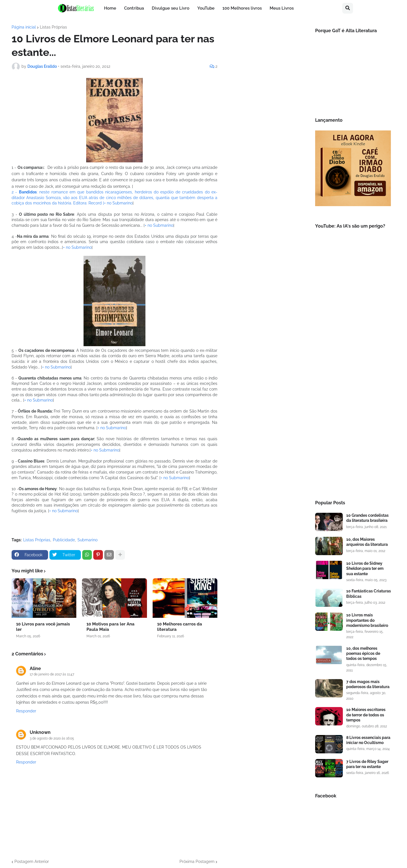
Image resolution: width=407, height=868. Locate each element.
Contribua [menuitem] (134, 8)
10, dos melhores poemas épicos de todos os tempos (363, 653)
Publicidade (64, 540)
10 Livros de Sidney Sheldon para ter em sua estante (365, 568)
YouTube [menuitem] (206, 8)
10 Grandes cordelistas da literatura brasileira (367, 518)
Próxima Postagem (197, 862)
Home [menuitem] (110, 8)
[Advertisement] (353, 400)
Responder (26, 711)
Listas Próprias (53, 27)
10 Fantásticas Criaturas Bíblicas (369, 594)
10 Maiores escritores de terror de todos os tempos (366, 715)
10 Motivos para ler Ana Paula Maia (111, 627)
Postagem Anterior (32, 862)
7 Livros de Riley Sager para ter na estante (367, 764)
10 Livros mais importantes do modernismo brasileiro (367, 620)
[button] (348, 8)
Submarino (87, 540)
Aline (35, 669)
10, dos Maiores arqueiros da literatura (367, 542)
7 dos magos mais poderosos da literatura (368, 684)
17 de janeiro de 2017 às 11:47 (52, 674)
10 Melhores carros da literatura (180, 627)
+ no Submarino (118, 203)
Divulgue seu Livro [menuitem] (171, 8)
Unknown (40, 732)
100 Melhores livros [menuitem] (242, 8)
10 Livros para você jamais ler (43, 627)
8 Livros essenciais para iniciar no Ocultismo (368, 740)
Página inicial (24, 27)
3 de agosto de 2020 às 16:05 (52, 738)
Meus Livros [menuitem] (282, 8)
